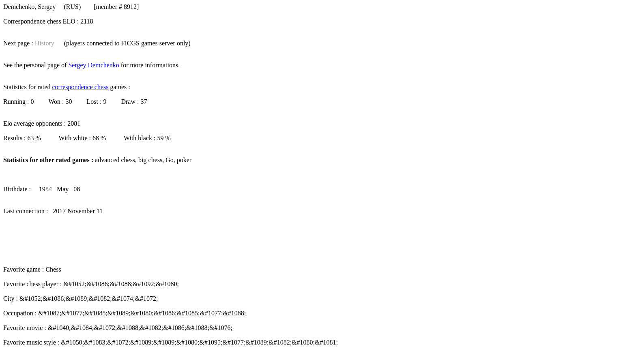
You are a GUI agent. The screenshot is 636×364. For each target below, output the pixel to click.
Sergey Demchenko (93, 65)
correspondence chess (80, 87)
